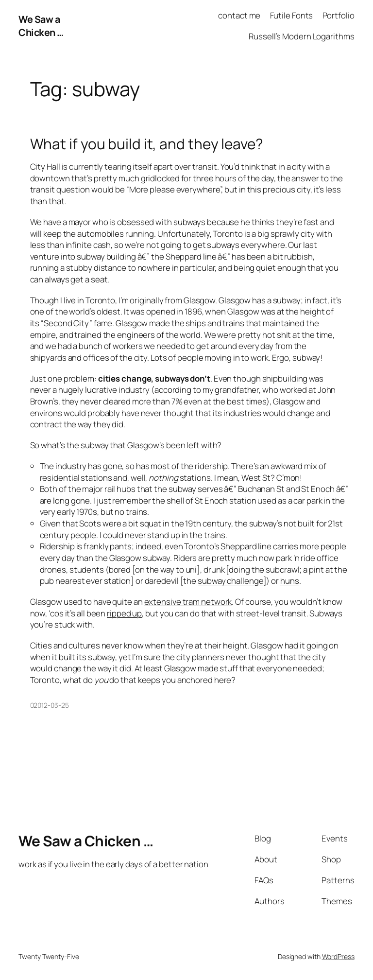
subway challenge (230, 581)
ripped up (124, 613)
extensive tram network (188, 602)
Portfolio (339, 15)
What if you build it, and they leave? (147, 144)
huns (290, 581)
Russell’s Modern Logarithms (301, 36)
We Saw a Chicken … (41, 26)
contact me (239, 15)
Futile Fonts (292, 15)
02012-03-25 (50, 705)
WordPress (338, 956)
